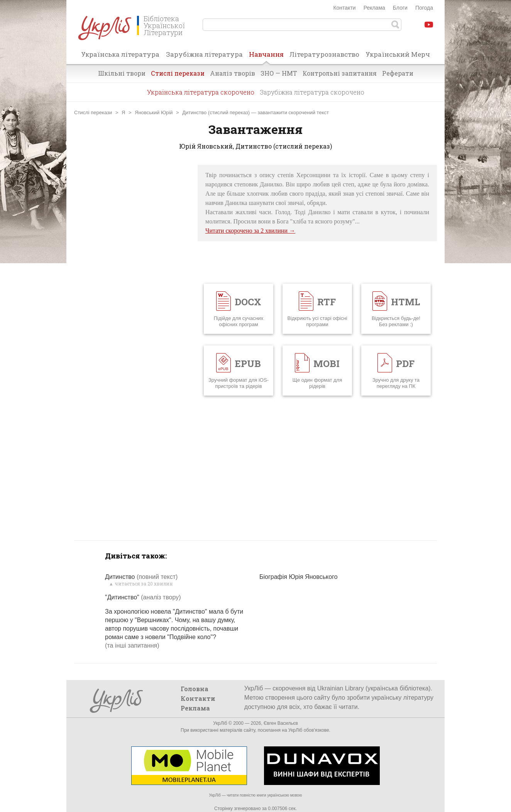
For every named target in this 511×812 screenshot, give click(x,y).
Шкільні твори (122, 73)
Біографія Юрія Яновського (299, 577)
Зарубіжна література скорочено (312, 92)
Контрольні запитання (340, 73)
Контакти (344, 8)
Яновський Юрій (154, 112)
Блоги (400, 8)
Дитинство (141, 577)
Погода (424, 8)
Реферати (398, 73)
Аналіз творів (233, 73)
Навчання (266, 57)
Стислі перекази (178, 73)
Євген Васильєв (281, 723)
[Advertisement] (132, 281)
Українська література (120, 54)
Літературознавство (324, 54)
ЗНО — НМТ (279, 73)
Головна (195, 689)
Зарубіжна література (204, 54)
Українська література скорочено (201, 92)
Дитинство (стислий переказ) (216, 112)
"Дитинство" (143, 597)
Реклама (374, 8)
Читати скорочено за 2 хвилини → (250, 231)
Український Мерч (398, 54)
